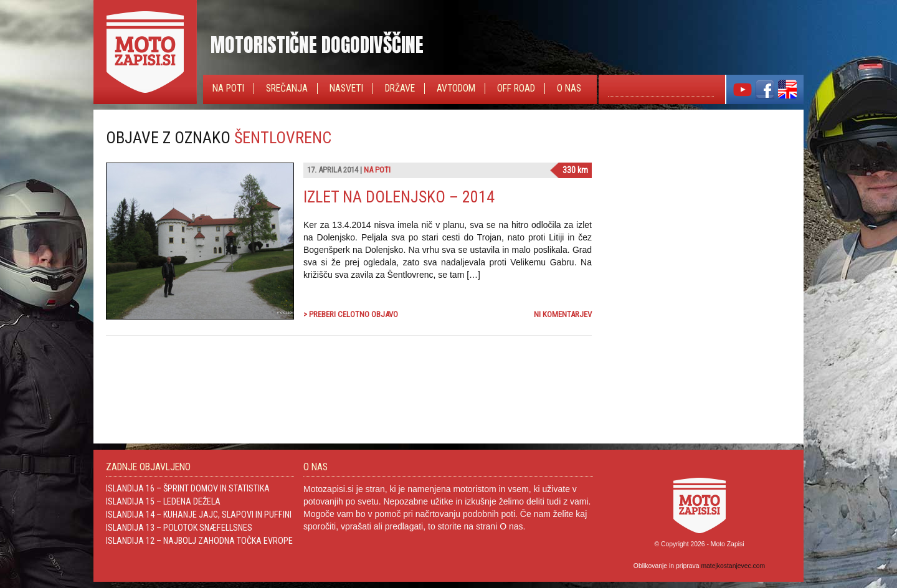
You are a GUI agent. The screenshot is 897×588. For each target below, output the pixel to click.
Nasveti (346, 88)
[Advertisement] (698, 206)
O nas (569, 88)
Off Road (516, 88)
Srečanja (287, 88)
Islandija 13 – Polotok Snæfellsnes (179, 528)
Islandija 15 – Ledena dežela (163, 501)
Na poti (228, 88)
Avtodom (456, 88)
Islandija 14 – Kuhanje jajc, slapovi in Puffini (199, 514)
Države (400, 88)
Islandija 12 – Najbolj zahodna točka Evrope (199, 541)
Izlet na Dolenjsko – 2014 (399, 197)
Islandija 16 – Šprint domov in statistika (188, 488)
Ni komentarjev (563, 314)
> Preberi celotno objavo (351, 314)
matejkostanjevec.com (733, 566)
